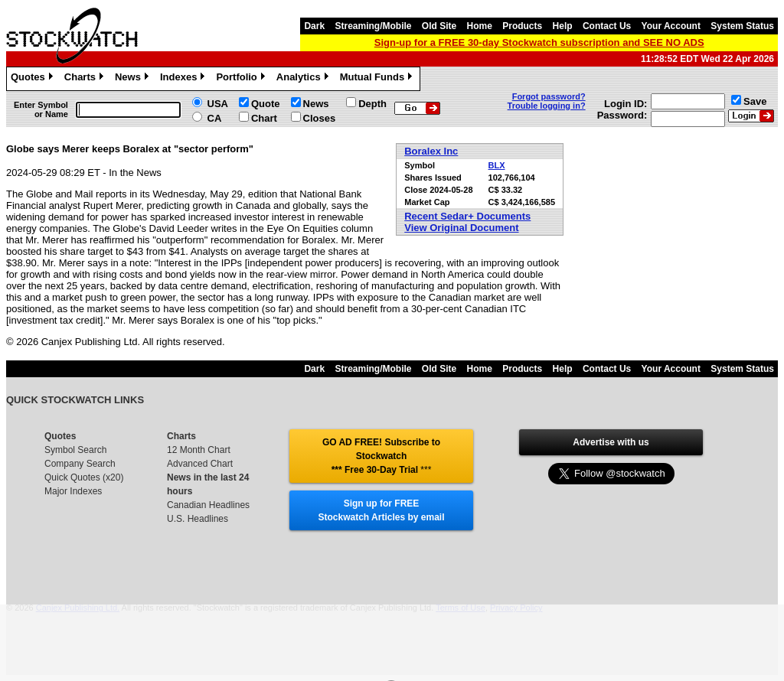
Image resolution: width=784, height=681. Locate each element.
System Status (742, 26)
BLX (497, 165)
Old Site (439, 26)
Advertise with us (611, 442)
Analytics (304, 79)
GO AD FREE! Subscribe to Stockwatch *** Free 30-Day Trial (381, 456)
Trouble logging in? (547, 106)
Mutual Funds (378, 79)
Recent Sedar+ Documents (467, 216)
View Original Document (461, 228)
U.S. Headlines (198, 519)
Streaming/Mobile (373, 26)
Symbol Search (75, 450)
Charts (86, 79)
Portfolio (242, 79)
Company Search (80, 464)
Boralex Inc (431, 151)
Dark (314, 26)
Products (522, 26)
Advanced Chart (200, 464)
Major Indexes (73, 491)
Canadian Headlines (208, 505)
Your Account (671, 26)
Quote (266, 104)
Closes (320, 118)
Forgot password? (549, 96)
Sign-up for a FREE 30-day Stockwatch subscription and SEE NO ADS (539, 42)
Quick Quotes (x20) (84, 477)
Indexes (184, 79)
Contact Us (607, 26)
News (134, 79)
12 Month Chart (199, 450)
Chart (264, 118)
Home (480, 26)
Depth (372, 104)
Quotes (34, 79)
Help (563, 26)
